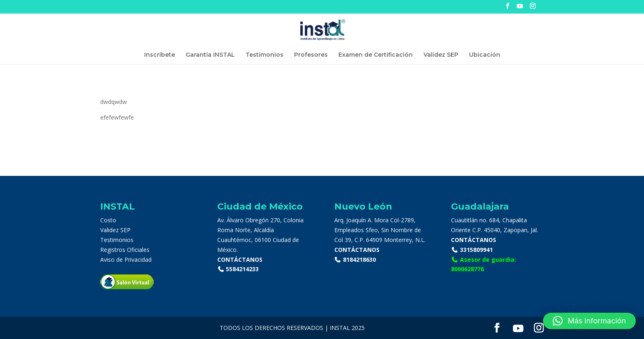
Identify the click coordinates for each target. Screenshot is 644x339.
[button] (589, 321)
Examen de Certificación (376, 55)
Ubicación (485, 55)
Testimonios (264, 55)
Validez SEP (441, 55)
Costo (108, 220)
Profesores (311, 55)
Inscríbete (160, 55)
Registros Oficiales (125, 250)
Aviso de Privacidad (126, 259)
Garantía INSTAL (210, 55)
